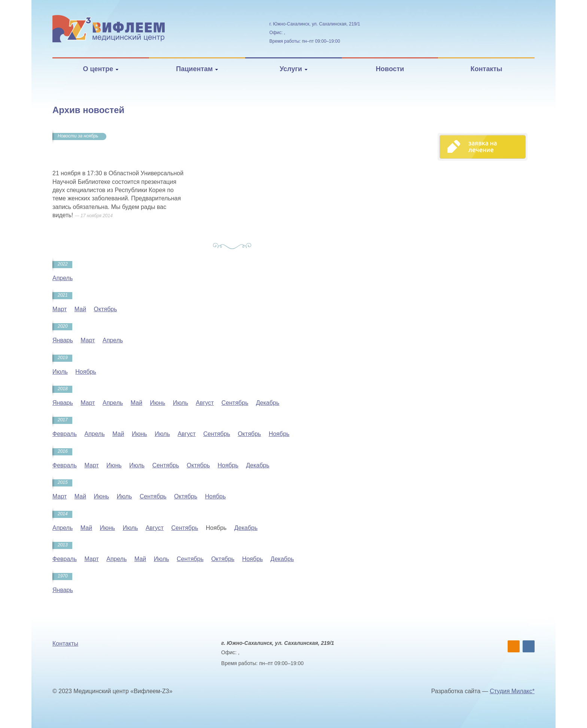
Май (80, 309)
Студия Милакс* (512, 691)
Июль (60, 372)
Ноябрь (86, 372)
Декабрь (268, 403)
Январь (63, 340)
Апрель (63, 278)
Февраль (65, 434)
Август (205, 403)
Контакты (486, 69)
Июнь (158, 403)
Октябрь (106, 309)
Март (60, 309)
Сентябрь (235, 403)
